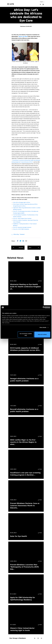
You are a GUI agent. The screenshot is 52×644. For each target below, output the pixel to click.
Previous (18, 248)
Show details (43, 327)
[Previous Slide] (37, 258)
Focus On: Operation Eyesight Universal (22, 227)
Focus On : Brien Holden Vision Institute (22, 218)
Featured (22, 234)
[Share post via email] (27, 241)
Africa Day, (16, 234)
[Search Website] (40, 4)
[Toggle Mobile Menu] (43, 5)
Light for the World (23, 36)
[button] (42, 2)
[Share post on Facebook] (18, 241)
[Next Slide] (43, 258)
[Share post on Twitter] (21, 241)
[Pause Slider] (38, 638)
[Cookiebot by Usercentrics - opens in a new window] (44, 307)
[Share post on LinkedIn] (24, 241)
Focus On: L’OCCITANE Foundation (21, 229)
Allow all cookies (42, 334)
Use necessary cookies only (26, 334)
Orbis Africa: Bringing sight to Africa (22, 202)
